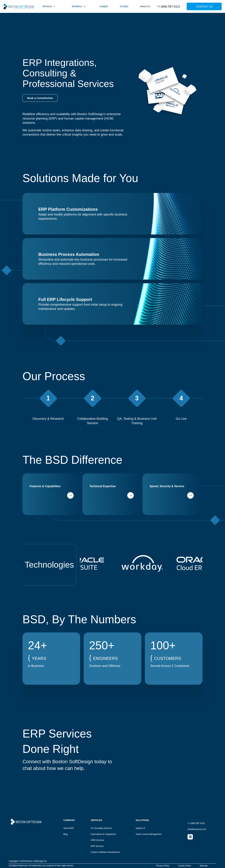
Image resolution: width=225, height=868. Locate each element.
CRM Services (97, 840)
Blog (66, 834)
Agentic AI (140, 828)
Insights (104, 6)
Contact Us (204, 7)
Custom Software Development (105, 852)
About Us (145, 6)
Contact (124, 6)
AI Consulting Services (101, 828)
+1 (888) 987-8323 (168, 7)
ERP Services (97, 846)
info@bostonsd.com (197, 829)
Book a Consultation (40, 98)
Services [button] (49, 7)
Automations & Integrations (103, 834)
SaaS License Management (149, 834)
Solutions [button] (79, 7)
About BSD (69, 828)
